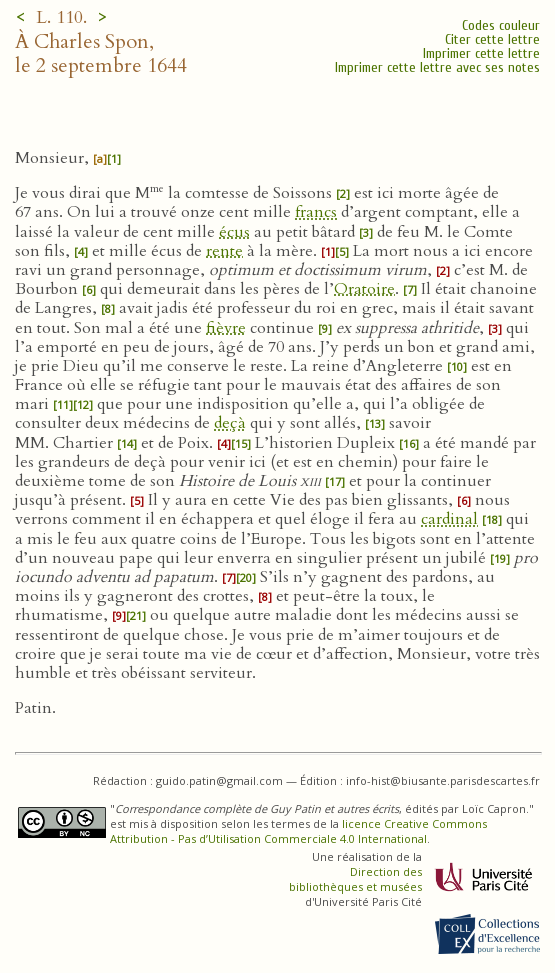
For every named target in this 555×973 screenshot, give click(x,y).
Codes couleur (501, 25)
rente (224, 251)
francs (316, 212)
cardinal (449, 519)
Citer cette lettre (492, 39)
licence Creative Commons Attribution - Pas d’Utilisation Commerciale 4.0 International (298, 831)
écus (234, 232)
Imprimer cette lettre (481, 53)
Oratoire (364, 289)
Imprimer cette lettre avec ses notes (437, 67)
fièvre (226, 328)
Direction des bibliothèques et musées (355, 879)
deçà (230, 423)
